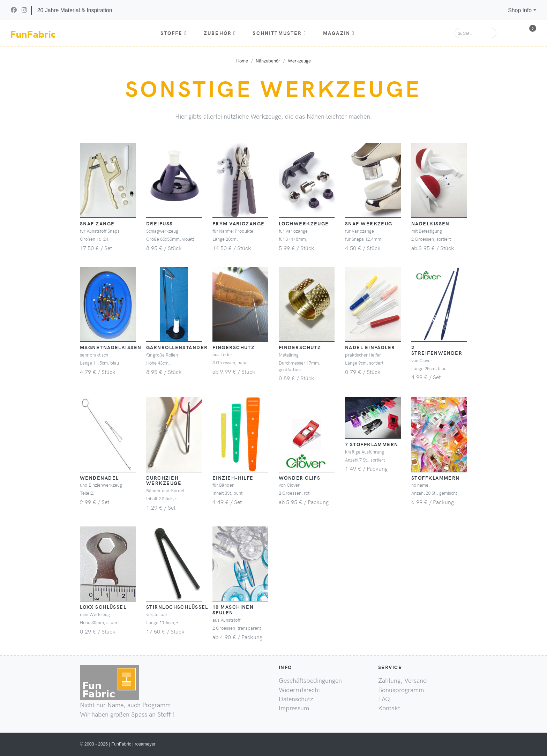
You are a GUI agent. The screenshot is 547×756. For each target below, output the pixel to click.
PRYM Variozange (239, 223)
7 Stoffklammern (372, 444)
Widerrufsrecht (299, 690)
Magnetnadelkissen (111, 347)
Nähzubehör (268, 61)
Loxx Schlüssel (103, 607)
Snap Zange (97, 223)
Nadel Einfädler (370, 347)
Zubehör (220, 33)
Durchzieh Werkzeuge (164, 480)
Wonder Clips (299, 478)
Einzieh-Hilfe (233, 478)
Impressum (294, 708)
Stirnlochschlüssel (177, 607)
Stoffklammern (436, 478)
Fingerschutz (234, 347)
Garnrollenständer (177, 347)
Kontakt (389, 708)
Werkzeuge (299, 61)
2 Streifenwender (437, 350)
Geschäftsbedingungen (310, 680)
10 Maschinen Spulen (233, 609)
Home (242, 61)
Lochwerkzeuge (304, 223)
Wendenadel (99, 478)
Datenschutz (296, 699)
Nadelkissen (430, 223)
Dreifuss (160, 223)
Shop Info (520, 10)
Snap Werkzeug (369, 223)
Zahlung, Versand (403, 680)
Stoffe (174, 33)
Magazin (339, 33)
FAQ (384, 699)
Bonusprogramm (401, 690)
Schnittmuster (279, 33)
